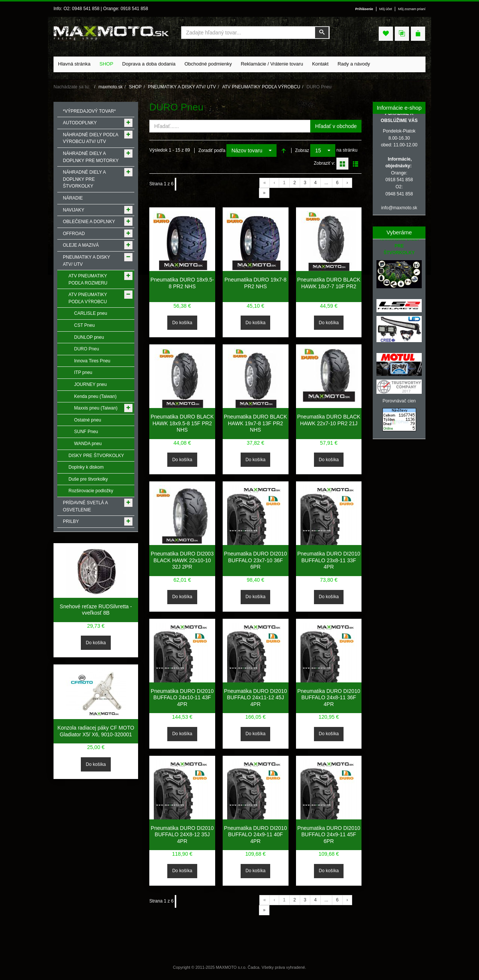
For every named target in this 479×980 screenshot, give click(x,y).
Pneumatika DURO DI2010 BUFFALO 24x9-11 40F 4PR (256, 835)
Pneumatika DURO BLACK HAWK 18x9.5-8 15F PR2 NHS (182, 423)
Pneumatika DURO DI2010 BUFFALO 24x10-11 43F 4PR (182, 698)
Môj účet (386, 9)
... (326, 183)
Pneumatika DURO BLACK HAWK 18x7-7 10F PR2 (329, 283)
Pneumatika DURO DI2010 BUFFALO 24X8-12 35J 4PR (182, 835)
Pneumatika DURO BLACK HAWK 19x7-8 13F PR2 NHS (255, 423)
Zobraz (302, 150)
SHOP (135, 87)
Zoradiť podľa (212, 150)
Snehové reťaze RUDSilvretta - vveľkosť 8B (96, 610)
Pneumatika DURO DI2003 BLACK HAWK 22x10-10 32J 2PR (182, 560)
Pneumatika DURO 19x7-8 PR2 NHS (256, 283)
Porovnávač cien (399, 401)
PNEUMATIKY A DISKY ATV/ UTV (182, 87)
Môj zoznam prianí (412, 9)
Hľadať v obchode (336, 126)
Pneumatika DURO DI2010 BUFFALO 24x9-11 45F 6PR (329, 835)
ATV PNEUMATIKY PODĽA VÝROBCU (261, 87)
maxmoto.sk (111, 87)
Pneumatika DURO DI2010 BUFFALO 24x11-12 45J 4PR (256, 698)
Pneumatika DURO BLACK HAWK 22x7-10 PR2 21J (329, 420)
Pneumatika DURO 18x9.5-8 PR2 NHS (182, 283)
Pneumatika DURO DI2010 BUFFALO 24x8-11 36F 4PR (329, 698)
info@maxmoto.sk (399, 208)
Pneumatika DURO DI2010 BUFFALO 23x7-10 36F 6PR (256, 560)
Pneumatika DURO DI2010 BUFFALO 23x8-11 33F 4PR (329, 560)
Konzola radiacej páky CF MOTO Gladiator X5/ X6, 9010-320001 (96, 731)
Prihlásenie (364, 9)
